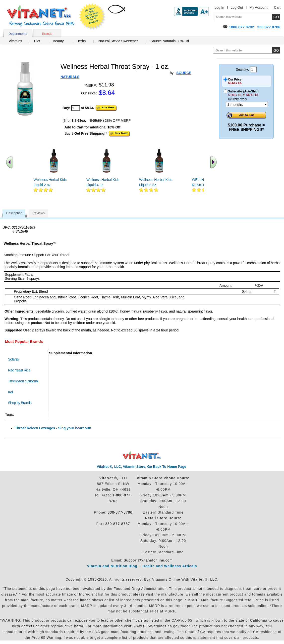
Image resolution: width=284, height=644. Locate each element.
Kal (10, 392)
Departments (18, 34)
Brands (47, 34)
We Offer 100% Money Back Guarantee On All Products (92, 17)
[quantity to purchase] (76, 108)
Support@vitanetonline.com (148, 560)
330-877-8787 (118, 524)
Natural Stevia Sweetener (118, 41)
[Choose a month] (247, 104)
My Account (258, 7)
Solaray (13, 359)
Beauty (58, 41)
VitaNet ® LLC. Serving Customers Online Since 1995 (41, 16)
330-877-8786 (120, 512)
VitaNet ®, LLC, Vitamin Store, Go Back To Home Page (142, 467)
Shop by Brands (21, 403)
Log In (219, 7)
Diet (37, 41)
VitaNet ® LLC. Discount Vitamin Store (142, 456)
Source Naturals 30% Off (170, 41)
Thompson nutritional (23, 381)
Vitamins (15, 41)
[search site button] (276, 50)
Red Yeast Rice (19, 370)
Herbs (81, 41)
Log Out (237, 7)
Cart (277, 7)
